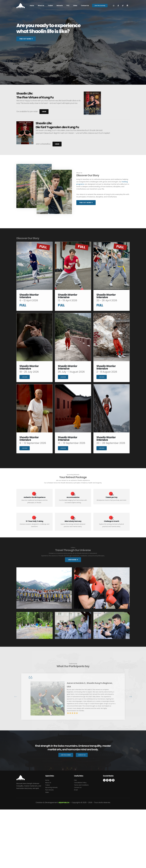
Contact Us (85, 6)
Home (32, 6)
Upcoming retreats (52, 846)
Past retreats (50, 848)
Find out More (26, 39)
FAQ (68, 6)
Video (75, 6)
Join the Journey (100, 6)
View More (73, 560)
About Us (41, 6)
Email (76, 848)
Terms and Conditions (82, 843)
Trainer (50, 6)
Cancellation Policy (81, 841)
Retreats (60, 6)
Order (44, 112)
